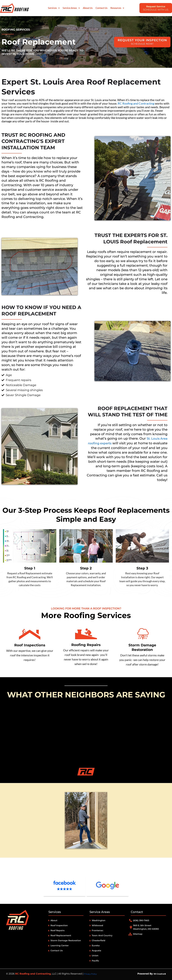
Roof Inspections (30, 645)
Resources (117, 8)
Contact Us (101, 8)
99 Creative (157, 974)
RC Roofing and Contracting (136, 103)
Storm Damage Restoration (142, 647)
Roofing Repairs (86, 645)
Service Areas (71, 8)
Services (54, 8)
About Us (88, 8)
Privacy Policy (92, 974)
